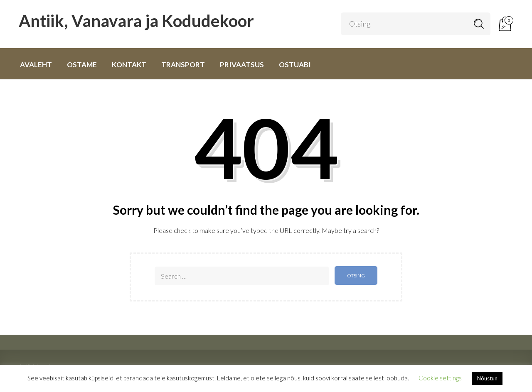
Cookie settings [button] (440, 378)
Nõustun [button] (487, 378)
